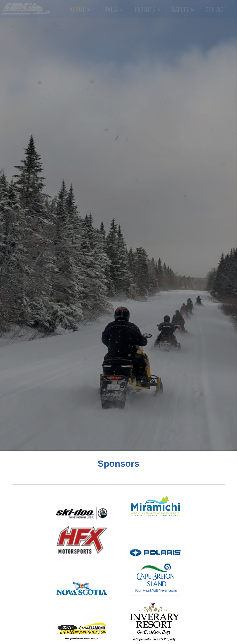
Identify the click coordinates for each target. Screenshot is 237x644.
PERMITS (148, 9)
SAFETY (183, 9)
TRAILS (112, 9)
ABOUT (80, 9)
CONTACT (216, 9)
